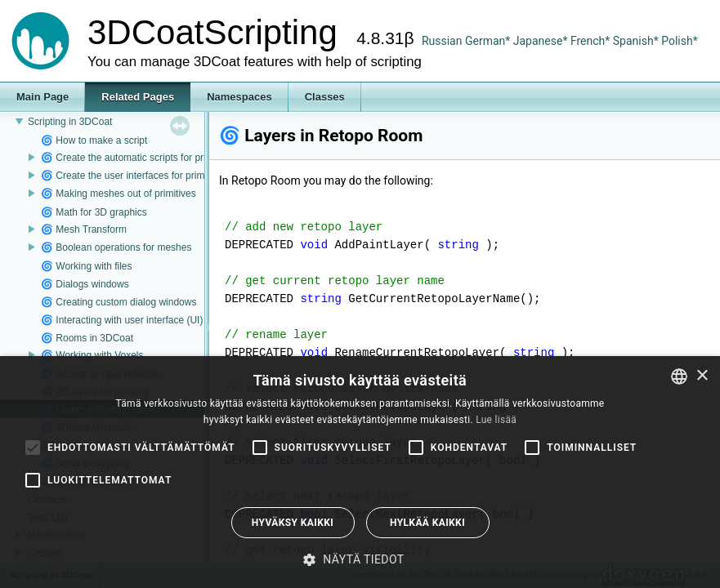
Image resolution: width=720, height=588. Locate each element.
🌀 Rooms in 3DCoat (87, 338)
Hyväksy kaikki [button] (293, 523)
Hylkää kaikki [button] (427, 523)
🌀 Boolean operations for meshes (116, 247)
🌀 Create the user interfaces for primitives (134, 176)
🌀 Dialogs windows (85, 284)
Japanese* (542, 41)
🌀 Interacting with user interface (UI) (122, 320)
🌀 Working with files (86, 266)
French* (592, 41)
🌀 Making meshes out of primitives (119, 194)
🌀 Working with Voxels (92, 355)
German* (489, 41)
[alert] (360, 472)
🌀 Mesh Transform (84, 229)
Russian (442, 41)
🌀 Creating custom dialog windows (119, 302)
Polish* (680, 41)
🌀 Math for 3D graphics (94, 212)
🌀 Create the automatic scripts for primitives (139, 158)
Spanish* (636, 41)
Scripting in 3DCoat (70, 122)
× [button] (702, 376)
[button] (360, 559)
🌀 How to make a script (94, 140)
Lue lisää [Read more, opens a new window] (496, 420)
